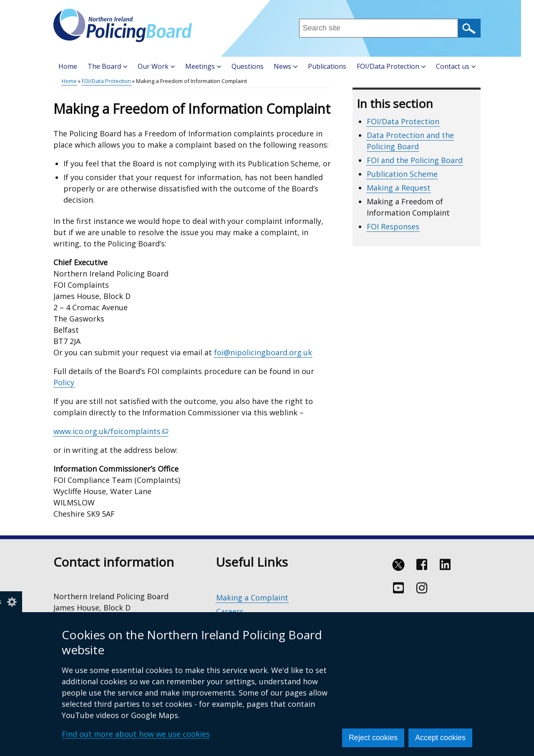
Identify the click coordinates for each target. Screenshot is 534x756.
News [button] (286, 66)
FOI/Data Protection (106, 81)
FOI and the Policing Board (415, 160)
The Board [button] (107, 66)
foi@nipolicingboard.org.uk (263, 352)
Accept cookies (440, 738)
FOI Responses (393, 226)
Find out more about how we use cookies (136, 734)
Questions (248, 66)
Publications (327, 66)
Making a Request (399, 188)
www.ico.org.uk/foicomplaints (111, 431)
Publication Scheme (402, 174)
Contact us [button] (456, 66)
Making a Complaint (252, 598)
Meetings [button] (203, 66)
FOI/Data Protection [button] (391, 66)
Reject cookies (373, 738)
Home (68, 66)
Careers (230, 611)
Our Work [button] (156, 66)
